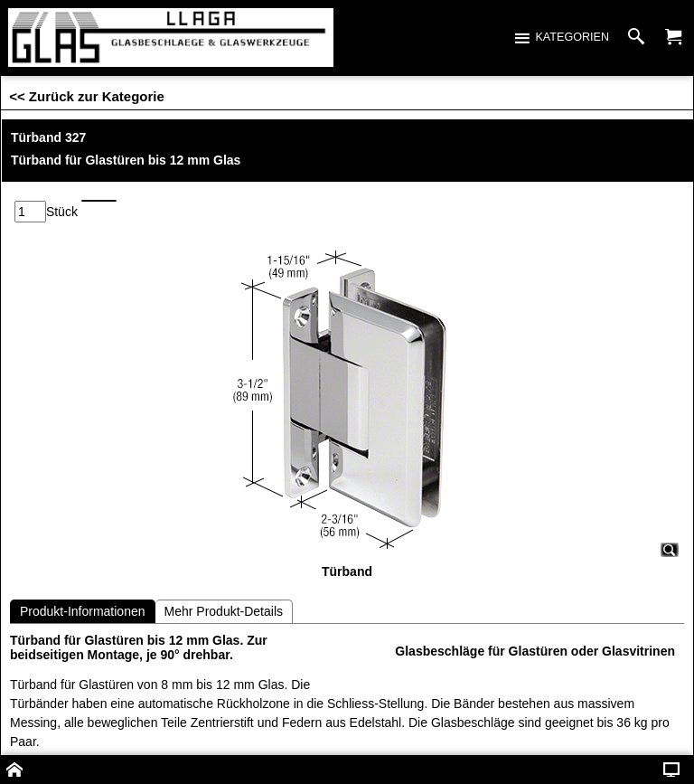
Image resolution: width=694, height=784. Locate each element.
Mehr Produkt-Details (224, 611)
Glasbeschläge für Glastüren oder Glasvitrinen (535, 651)
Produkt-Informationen (83, 611)
